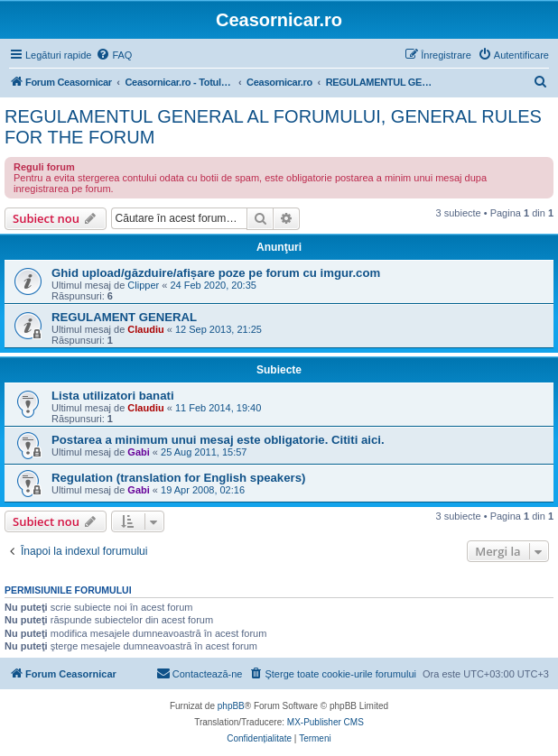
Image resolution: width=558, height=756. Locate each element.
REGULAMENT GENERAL (124, 317)
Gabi (138, 452)
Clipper (143, 285)
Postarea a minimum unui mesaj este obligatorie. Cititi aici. (218, 440)
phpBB (231, 706)
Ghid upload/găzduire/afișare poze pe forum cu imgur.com (216, 273)
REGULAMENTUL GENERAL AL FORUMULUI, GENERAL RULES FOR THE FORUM (273, 127)
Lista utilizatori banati (113, 396)
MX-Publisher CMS (325, 722)
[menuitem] (114, 55)
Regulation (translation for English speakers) (178, 478)
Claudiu (145, 329)
